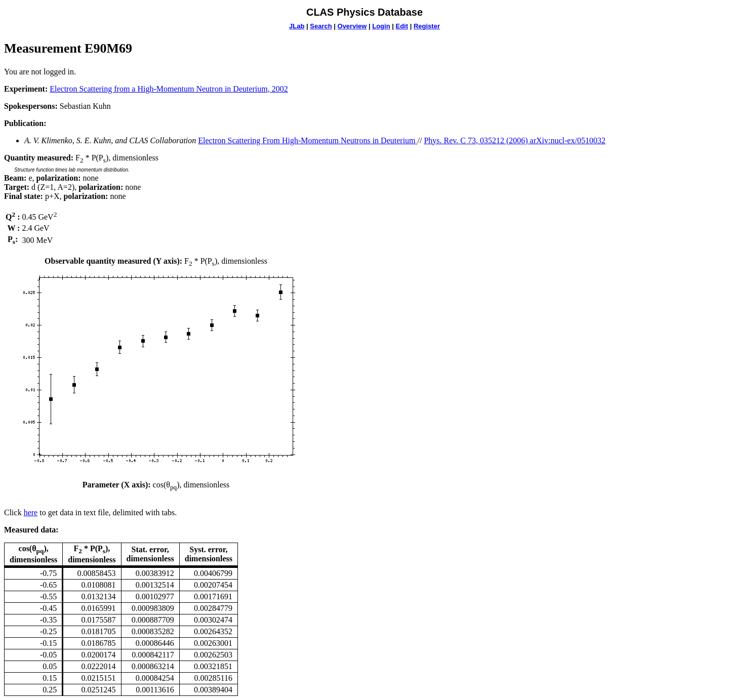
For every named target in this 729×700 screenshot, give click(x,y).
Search (321, 26)
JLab (297, 26)
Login (381, 26)
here (31, 512)
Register (427, 26)
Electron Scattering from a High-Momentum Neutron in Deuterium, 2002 (169, 89)
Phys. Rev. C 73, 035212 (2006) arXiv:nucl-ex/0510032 (514, 140)
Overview (352, 26)
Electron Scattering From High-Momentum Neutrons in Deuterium (308, 140)
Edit (402, 26)
